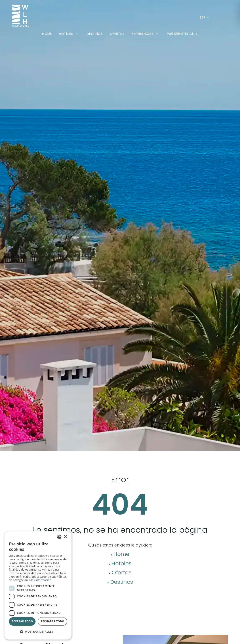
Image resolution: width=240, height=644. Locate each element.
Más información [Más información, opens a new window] (40, 580)
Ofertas (117, 34)
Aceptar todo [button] (22, 621)
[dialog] (38, 585)
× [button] (65, 537)
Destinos (95, 34)
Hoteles (69, 34)
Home (47, 34)
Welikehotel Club (182, 34)
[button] (38, 632)
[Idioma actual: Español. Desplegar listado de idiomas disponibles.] (203, 18)
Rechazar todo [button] (52, 621)
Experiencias (146, 34)
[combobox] (59, 537)
